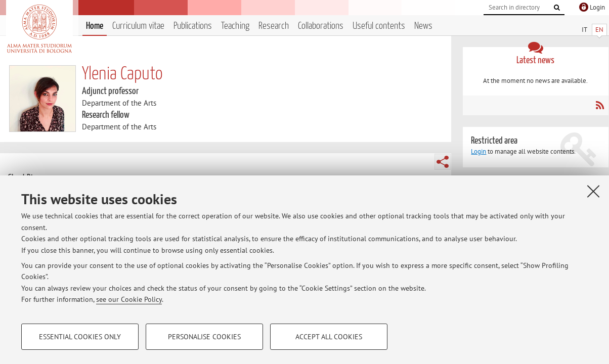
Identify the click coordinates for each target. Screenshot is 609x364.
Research (274, 26)
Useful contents (379, 26)
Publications (193, 26)
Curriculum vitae (138, 26)
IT (584, 30)
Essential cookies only (80, 337)
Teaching (235, 26)
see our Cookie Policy (129, 299)
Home (95, 26)
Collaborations (321, 26)
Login (478, 151)
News (423, 26)
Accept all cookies (329, 337)
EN (599, 30)
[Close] (593, 191)
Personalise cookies (204, 337)
